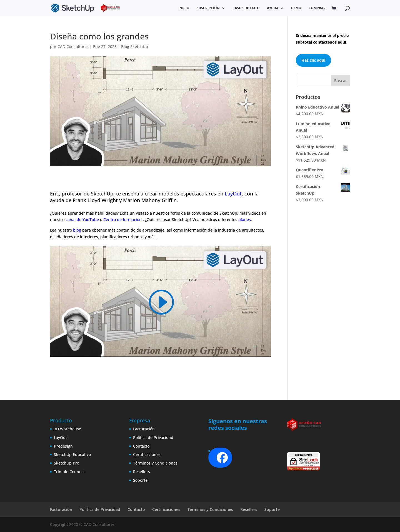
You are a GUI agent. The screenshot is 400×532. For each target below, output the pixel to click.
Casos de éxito (246, 8)
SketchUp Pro (67, 463)
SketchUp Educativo (72, 454)
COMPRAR (317, 8)
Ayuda (273, 8)
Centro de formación (123, 219)
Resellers (142, 472)
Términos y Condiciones (155, 463)
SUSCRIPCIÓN (208, 8)
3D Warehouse (67, 429)
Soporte (140, 480)
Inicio (184, 8)
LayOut (233, 194)
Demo (296, 8)
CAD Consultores (73, 47)
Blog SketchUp (135, 47)
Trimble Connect (69, 472)
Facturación (144, 429)
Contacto (141, 446)
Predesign (63, 446)
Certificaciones (147, 454)
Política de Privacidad (153, 437)
